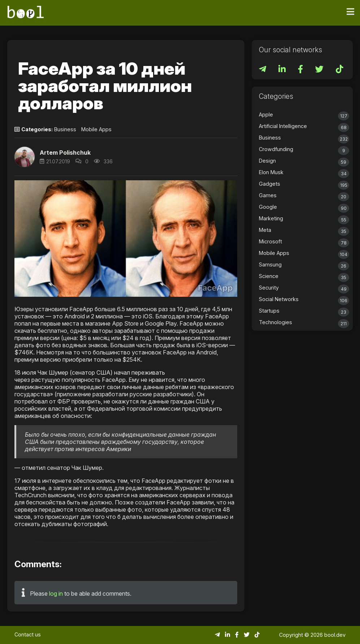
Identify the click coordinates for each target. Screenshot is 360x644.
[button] (25, 157)
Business (65, 129)
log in (56, 594)
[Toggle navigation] (350, 12)
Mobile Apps (96, 129)
